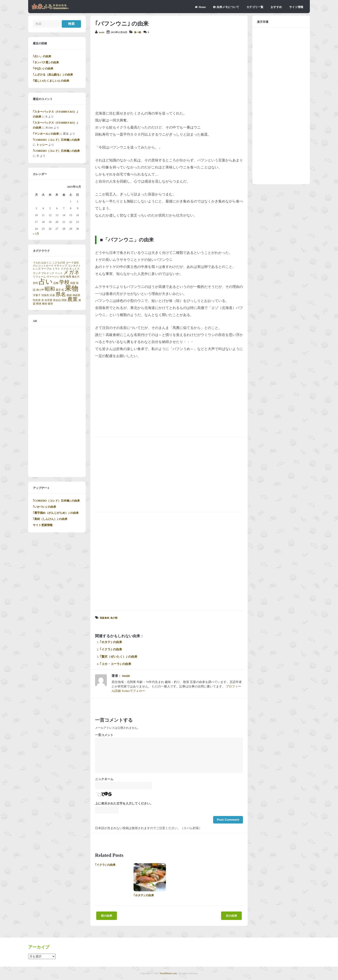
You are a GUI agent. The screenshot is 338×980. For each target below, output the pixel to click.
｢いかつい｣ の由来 (44, 507)
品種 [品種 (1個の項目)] (56, 283)
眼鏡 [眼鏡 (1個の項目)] (69, 295)
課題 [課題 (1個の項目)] (64, 300)
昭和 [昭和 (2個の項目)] (50, 289)
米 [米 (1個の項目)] (43, 300)
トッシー (42, 145)
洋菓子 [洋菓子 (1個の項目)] (37, 295)
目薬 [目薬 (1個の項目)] (52, 295)
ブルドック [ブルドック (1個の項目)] (48, 273)
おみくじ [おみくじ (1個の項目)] (46, 263)
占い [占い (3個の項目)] (46, 282)
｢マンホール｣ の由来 (46, 134)
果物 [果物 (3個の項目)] (72, 288)
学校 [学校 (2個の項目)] (64, 282)
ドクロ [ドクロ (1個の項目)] (65, 269)
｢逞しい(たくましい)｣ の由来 (51, 81)
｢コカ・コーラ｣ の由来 (115, 664)
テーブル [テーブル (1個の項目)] (46, 269)
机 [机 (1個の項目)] (63, 290)
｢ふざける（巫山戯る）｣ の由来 (53, 75)
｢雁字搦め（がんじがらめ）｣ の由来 (56, 513)
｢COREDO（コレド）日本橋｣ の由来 (56, 140)
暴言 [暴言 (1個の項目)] (58, 290)
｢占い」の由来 (42, 56)
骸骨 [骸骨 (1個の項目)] (50, 304)
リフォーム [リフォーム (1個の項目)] (39, 277)
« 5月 (36, 234)
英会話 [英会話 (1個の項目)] (57, 300)
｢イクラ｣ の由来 (111, 649)
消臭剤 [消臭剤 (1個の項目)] (45, 295)
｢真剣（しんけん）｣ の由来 (50, 519)
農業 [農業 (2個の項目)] (73, 299)
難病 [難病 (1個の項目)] (45, 304)
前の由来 (107, 916)
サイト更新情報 (43, 525)
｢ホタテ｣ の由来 (111, 642)
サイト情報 (296, 7)
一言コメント (104, 735)
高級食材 (104, 618)
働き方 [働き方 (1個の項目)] (76, 277)
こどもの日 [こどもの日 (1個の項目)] (59, 263)
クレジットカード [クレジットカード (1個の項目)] (43, 266)
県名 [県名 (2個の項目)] (61, 294)
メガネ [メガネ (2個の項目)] (71, 272)
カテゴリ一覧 (255, 7)
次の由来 (231, 916)
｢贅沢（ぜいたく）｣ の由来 (119, 657)
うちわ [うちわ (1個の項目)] (37, 263)
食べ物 (138, 32)
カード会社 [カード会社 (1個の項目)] (72, 263)
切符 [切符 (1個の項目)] (35, 283)
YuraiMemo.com (168, 973)
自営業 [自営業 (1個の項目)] (48, 300)
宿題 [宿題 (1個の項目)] (73, 283)
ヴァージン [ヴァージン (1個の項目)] (53, 277)
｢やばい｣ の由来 (43, 69)
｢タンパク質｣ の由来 (46, 62)
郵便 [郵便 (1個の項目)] (39, 304)
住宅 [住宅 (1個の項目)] (63, 277)
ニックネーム (104, 779)
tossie (102, 32)
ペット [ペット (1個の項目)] (59, 273)
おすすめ (276, 7)
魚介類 (114, 618)
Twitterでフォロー (133, 691)
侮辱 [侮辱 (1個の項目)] (69, 277)
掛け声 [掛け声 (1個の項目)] (40, 290)
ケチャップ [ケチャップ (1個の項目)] (61, 266)
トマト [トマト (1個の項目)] (56, 269)
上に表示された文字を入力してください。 (124, 804)
